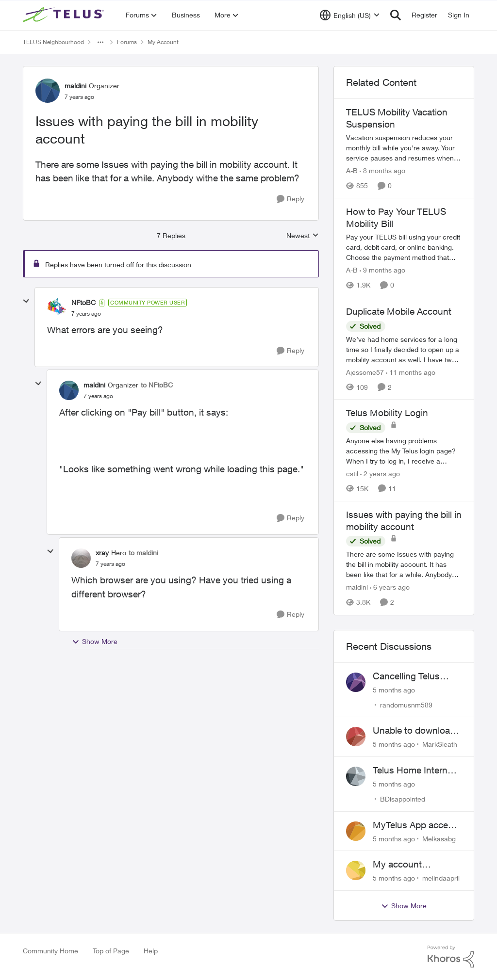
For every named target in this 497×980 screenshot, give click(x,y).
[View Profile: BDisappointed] (356, 776)
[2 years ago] (380, 474)
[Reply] (290, 199)
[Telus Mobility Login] (404, 451)
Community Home (50, 951)
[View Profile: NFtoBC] (57, 308)
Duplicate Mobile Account (399, 311)
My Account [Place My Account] (163, 42)
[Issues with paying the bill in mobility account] (86, 314)
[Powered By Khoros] (451, 957)
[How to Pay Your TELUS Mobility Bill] (404, 248)
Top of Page (111, 951)
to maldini (143, 553)
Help (151, 951)
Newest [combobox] (303, 236)
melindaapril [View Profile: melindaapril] (441, 878)
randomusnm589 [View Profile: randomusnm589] (406, 704)
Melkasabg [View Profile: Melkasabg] (439, 838)
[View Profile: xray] (81, 558)
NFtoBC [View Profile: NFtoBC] (83, 302)
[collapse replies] (26, 301)
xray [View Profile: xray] (102, 553)
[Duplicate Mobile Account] (404, 349)
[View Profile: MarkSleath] (356, 737)
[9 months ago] (382, 270)
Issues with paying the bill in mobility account (404, 521)
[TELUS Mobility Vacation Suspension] (404, 148)
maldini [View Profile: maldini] (75, 86)
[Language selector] (350, 15)
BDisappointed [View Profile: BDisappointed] (403, 799)
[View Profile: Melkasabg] (356, 831)
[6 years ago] (390, 587)
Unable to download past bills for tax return (414, 731)
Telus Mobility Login (387, 413)
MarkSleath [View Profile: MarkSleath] (440, 744)
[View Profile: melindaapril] (356, 870)
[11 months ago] (411, 372)
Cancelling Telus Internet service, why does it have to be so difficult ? (416, 676)
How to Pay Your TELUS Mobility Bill (396, 217)
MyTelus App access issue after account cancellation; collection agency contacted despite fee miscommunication (417, 825)
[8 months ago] (382, 170)
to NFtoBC (157, 385)
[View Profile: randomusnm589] (356, 682)
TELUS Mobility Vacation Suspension (397, 118)
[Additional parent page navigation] (100, 42)
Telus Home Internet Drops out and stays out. (414, 771)
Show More (95, 642)
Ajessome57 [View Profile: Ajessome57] (365, 372)
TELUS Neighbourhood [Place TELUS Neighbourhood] (53, 42)
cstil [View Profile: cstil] (352, 474)
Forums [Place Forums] (127, 42)
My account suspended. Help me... (408, 865)
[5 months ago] (394, 689)
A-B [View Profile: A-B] (352, 170)
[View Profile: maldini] (48, 91)
